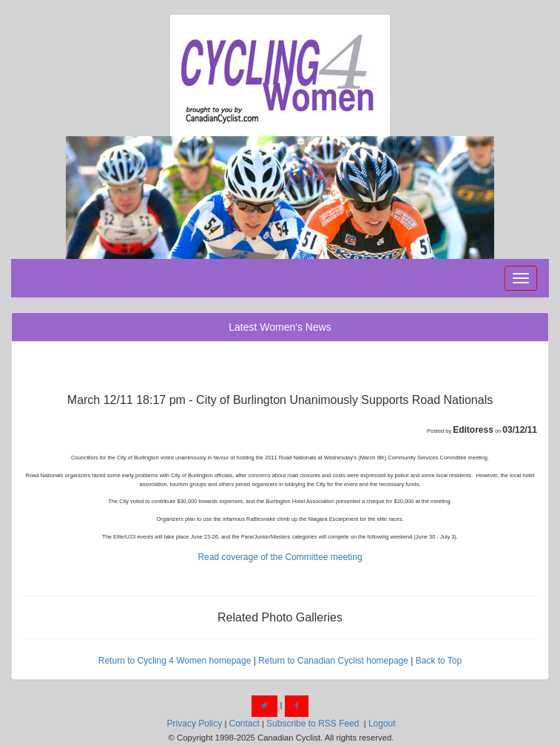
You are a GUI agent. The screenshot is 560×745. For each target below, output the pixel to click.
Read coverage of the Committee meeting (280, 557)
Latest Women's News (280, 327)
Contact (244, 724)
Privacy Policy (195, 724)
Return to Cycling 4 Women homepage (175, 661)
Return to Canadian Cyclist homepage (333, 661)
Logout (382, 724)
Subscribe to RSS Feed (313, 724)
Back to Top (439, 661)
